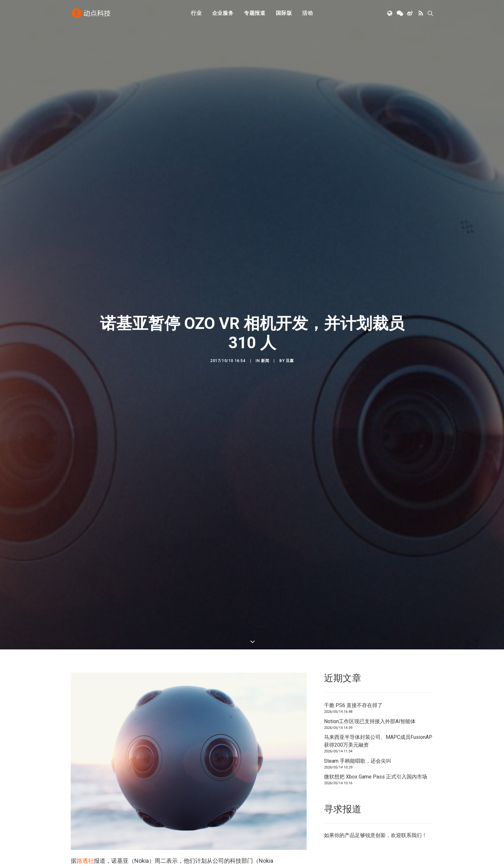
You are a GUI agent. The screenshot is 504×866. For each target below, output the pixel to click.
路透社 (85, 861)
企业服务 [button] (223, 14)
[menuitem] (196, 14)
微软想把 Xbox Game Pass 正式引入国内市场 (376, 777)
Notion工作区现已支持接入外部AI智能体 (370, 721)
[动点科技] (91, 14)
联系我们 (411, 835)
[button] (390, 14)
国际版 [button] (284, 14)
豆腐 (290, 361)
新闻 (265, 361)
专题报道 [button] (255, 14)
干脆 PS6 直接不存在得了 (353, 705)
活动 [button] (308, 14)
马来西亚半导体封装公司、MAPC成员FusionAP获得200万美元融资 (378, 741)
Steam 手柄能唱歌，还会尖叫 (358, 761)
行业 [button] (196, 14)
